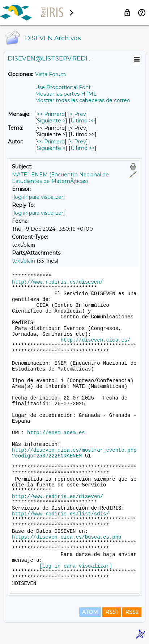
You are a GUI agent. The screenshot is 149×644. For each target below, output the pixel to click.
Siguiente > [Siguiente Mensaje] (51, 121)
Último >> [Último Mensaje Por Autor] (83, 148)
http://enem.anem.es (56, 433)
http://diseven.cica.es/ (95, 340)
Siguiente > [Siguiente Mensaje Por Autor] (51, 148)
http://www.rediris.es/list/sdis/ (61, 514)
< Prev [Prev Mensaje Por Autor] (78, 142)
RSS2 (132, 612)
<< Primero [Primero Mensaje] (51, 114)
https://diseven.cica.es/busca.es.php (67, 537)
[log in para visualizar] (39, 197)
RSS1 (112, 612)
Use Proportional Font (63, 87)
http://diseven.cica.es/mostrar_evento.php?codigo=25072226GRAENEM (74, 453)
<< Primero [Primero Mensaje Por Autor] (51, 142)
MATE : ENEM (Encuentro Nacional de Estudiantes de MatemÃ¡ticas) (60, 178)
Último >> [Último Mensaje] (83, 121)
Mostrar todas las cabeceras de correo (83, 100)
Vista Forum (50, 74)
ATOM (90, 612)
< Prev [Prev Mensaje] (78, 114)
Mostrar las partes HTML (66, 94)
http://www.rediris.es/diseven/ (58, 282)
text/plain (24, 261)
